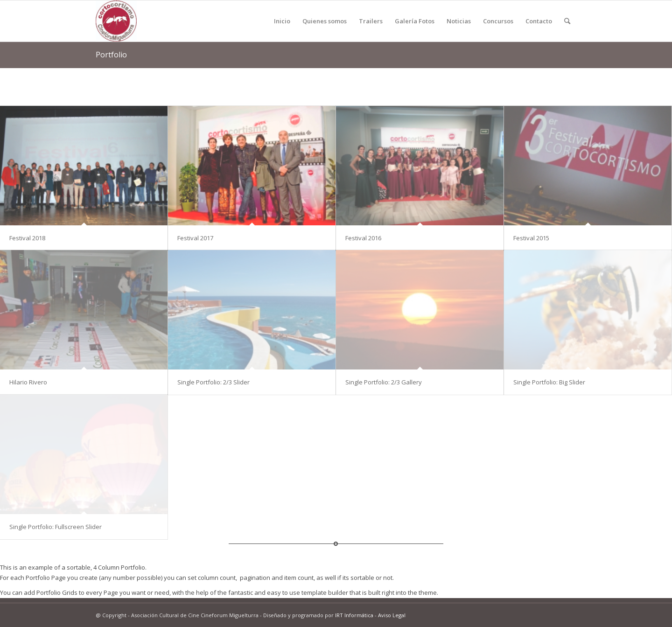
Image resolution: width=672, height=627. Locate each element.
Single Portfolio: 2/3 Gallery (384, 382)
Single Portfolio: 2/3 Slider (213, 382)
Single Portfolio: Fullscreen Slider (56, 527)
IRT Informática (354, 615)
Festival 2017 (195, 238)
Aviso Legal (392, 615)
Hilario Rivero (28, 382)
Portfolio (111, 55)
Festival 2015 (531, 238)
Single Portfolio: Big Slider (549, 382)
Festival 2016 (363, 238)
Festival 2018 (27, 238)
